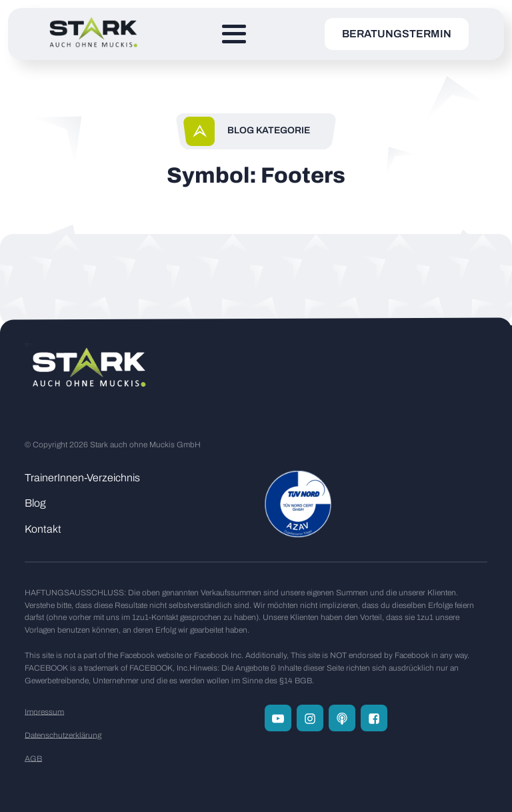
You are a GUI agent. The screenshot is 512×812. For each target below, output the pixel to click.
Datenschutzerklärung (63, 735)
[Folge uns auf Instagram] (310, 718)
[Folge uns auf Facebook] (374, 718)
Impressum (44, 712)
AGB (33, 759)
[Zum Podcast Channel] (342, 718)
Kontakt (43, 529)
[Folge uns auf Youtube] (278, 718)
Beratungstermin (397, 34)
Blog (35, 503)
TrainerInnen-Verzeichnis (82, 478)
